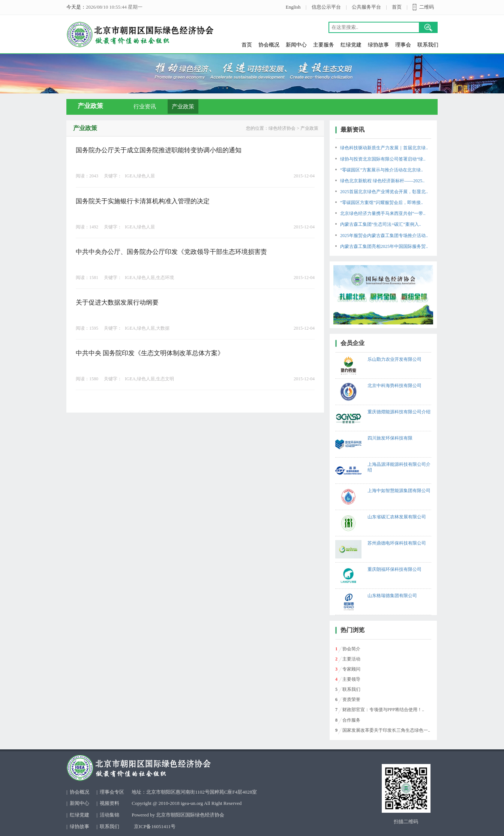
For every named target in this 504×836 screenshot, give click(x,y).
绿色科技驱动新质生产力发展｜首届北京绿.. (384, 148)
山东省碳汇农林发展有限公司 (397, 517)
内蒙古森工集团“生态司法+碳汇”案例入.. (380, 224)
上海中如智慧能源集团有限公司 (399, 491)
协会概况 (269, 45)
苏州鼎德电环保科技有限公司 (397, 543)
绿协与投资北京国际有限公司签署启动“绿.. (383, 159)
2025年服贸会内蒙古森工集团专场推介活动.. (384, 236)
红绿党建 (351, 45)
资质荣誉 (351, 699)
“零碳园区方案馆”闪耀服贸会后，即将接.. (382, 203)
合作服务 (351, 720)
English (293, 7)
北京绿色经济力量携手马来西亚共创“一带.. (383, 213)
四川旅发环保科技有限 (390, 438)
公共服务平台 (366, 7)
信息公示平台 (326, 7)
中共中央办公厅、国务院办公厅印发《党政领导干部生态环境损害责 (171, 252)
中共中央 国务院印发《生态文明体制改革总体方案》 (150, 353)
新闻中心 (296, 45)
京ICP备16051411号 (155, 826)
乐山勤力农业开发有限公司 (394, 359)
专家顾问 (351, 669)
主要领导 (351, 679)
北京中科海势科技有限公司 (394, 386)
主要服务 (324, 45)
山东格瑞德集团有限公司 (392, 596)
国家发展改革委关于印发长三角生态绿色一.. (386, 730)
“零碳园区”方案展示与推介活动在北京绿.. (382, 170)
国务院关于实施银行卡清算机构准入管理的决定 (143, 201)
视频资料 (109, 803)
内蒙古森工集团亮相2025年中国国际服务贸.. (384, 246)
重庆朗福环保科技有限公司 (394, 569)
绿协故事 (378, 45)
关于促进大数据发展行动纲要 (117, 302)
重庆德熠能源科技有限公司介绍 (399, 412)
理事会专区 (112, 792)
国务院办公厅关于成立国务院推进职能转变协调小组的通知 (159, 150)
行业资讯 (145, 107)
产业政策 (183, 107)
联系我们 (428, 45)
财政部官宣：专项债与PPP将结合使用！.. (383, 710)
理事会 (403, 45)
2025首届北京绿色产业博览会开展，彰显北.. (384, 192)
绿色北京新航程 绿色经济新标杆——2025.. (382, 181)
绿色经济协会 (282, 128)
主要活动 (351, 659)
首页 (397, 7)
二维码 (427, 7)
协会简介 (351, 649)
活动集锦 (109, 815)
